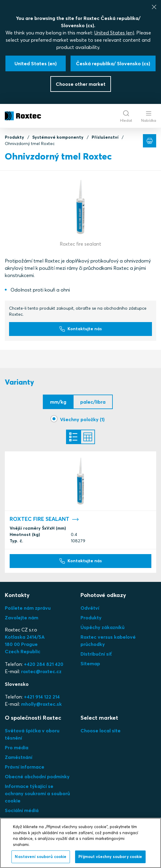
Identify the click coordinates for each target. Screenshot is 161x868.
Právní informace (25, 767)
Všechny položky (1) (82, 419)
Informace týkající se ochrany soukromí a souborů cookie (37, 793)
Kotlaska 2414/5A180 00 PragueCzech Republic (25, 644)
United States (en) (114, 33)
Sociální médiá (22, 810)
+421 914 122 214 (42, 697)
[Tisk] (150, 141)
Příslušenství (105, 137)
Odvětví (90, 608)
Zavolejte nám (22, 618)
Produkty (14, 137)
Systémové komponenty (58, 137)
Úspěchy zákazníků (103, 627)
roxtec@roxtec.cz (41, 671)
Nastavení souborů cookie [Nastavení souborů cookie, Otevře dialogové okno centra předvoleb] (41, 857)
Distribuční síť (96, 654)
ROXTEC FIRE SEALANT (44, 519)
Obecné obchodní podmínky (37, 776)
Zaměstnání (19, 757)
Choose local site (101, 731)
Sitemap (90, 663)
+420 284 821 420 (44, 664)
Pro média (17, 747)
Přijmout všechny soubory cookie (110, 857)
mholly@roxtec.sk (41, 704)
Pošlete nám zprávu (28, 608)
